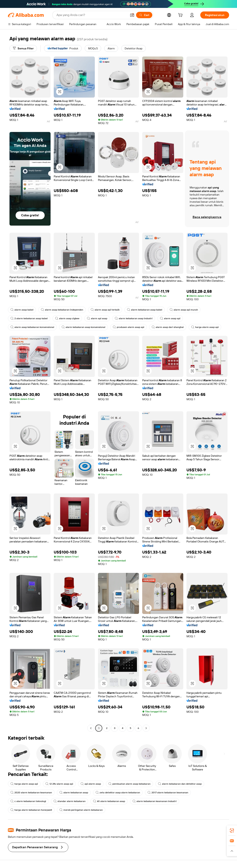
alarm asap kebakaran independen (62, 310)
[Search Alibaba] (92, 15)
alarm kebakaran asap (74, 793)
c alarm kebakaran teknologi (28, 801)
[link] (232, 830)
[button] (132, 15)
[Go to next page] (146, 728)
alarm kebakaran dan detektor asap (180, 784)
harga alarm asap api (205, 327)
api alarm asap (91, 784)
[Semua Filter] (23, 48)
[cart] (181, 16)
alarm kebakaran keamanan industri (155, 801)
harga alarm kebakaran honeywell (31, 810)
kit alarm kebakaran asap (109, 801)
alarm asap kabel (22, 310)
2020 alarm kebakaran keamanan (31, 793)
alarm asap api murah (184, 310)
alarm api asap (97, 318)
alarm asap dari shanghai (168, 327)
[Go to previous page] (91, 728)
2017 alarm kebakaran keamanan (168, 793)
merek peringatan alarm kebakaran (81, 810)
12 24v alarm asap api (59, 784)
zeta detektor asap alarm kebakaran (118, 793)
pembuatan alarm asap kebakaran (129, 784)
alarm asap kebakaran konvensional (32, 327)
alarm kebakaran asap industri (134, 318)
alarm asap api (170, 318)
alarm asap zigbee (67, 318)
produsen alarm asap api (128, 327)
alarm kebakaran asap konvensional (83, 327)
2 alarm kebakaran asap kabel (29, 318)
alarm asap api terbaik (105, 310)
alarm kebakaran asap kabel (145, 310)
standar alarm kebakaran (70, 801)
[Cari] (144, 15)
